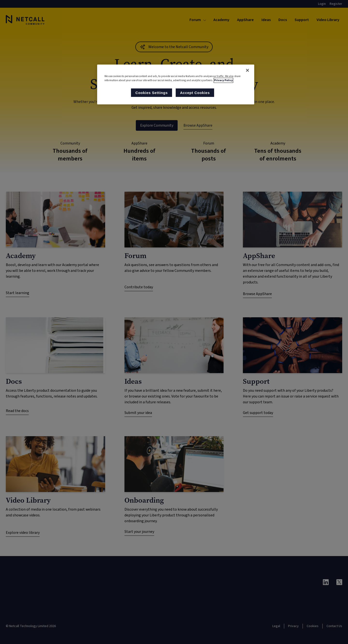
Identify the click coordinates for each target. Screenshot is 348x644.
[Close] (247, 70)
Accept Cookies (195, 93)
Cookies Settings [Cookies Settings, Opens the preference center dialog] (152, 93)
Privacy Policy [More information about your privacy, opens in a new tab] (223, 80)
